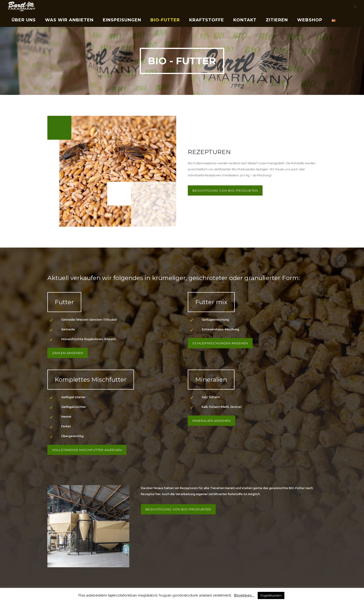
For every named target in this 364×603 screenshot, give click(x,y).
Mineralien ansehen (211, 421)
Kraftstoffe (207, 20)
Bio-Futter (165, 20)
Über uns (24, 20)
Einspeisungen (122, 20)
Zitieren (277, 20)
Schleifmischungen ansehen (220, 343)
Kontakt (245, 20)
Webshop (310, 20)
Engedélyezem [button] (271, 595)
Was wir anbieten (69, 20)
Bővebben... (244, 595)
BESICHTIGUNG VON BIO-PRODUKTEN (225, 190)
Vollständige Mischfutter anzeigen (87, 450)
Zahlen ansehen (68, 353)
